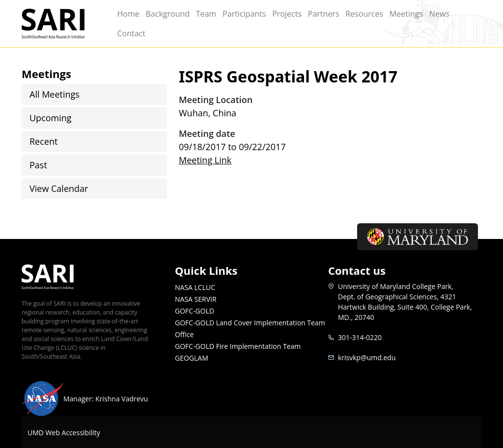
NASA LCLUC (195, 287)
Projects (287, 14)
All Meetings (55, 94)
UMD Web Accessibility (64, 433)
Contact (131, 33)
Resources (364, 14)
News (439, 14)
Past (38, 165)
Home (128, 14)
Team (206, 14)
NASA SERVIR (196, 299)
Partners (324, 14)
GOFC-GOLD (195, 311)
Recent (43, 141)
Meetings (406, 14)
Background (168, 14)
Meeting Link (205, 160)
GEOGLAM (192, 358)
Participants (244, 14)
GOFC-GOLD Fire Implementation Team (238, 346)
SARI (64, 24)
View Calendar (59, 188)
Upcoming (51, 118)
